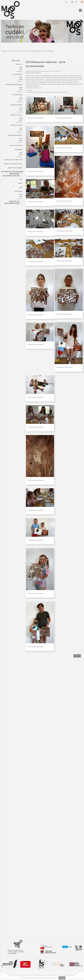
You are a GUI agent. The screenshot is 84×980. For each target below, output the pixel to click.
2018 (21, 155)
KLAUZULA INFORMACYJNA (12, 202)
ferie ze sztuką (17, 125)
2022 (21, 153)
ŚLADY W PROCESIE (16, 146)
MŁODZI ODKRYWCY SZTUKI (13, 164)
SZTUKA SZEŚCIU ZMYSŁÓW (13, 160)
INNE (21, 187)
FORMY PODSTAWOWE (15, 168)
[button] (66, 2)
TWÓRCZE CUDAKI (16, 115)
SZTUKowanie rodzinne (19, 51)
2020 (21, 194)
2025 (21, 69)
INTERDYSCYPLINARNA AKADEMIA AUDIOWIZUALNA (12, 174)
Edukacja (5, 51)
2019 (21, 196)
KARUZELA (19, 64)
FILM (21, 179)
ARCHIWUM (19, 150)
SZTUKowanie (18, 74)
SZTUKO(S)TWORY (16, 105)
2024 (28, 51)
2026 (21, 67)
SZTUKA (10, 51)
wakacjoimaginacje (15, 135)
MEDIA (20, 183)
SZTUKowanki (17, 95)
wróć (77, 656)
